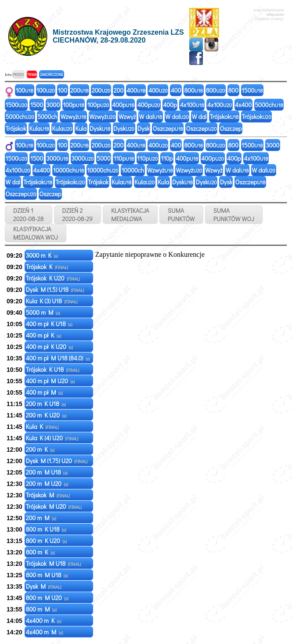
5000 (103, 158)
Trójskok (224, 117)
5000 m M (43, 312)
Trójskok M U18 (54, 563)
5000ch (269, 105)
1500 (252, 90)
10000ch (68, 170)
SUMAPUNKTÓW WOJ (234, 215)
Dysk (100, 128)
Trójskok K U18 (53, 369)
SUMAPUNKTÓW (181, 215)
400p (123, 105)
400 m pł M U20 (50, 381)
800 (194, 90)
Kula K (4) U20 (52, 438)
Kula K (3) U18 (52, 301)
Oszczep (168, 128)
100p (73, 105)
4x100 (192, 105)
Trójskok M (48, 495)
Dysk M (44, 586)
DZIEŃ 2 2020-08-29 (78, 215)
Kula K (42, 426)
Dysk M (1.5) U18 (55, 290)
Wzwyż (74, 117)
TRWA (32, 74)
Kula (39, 128)
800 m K (40, 552)
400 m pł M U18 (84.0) (58, 358)
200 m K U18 (46, 404)
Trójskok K (47, 267)
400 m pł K (43, 335)
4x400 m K (44, 621)
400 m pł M (44, 392)
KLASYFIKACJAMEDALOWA (130, 215)
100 (25, 90)
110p (124, 158)
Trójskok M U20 (54, 506)
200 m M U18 (47, 472)
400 (136, 90)
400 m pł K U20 (49, 347)
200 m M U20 (47, 484)
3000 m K (42, 255)
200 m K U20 (46, 415)
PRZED (18, 74)
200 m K (40, 449)
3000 (53, 105)
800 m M (41, 609)
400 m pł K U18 (49, 324)
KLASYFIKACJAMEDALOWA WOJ (36, 233)
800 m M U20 (47, 598)
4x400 (243, 105)
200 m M (41, 518)
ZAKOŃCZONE (52, 74)
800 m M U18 (47, 575)
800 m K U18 (46, 529)
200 (79, 90)
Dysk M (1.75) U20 (57, 461)
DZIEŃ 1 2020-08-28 (29, 215)
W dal (151, 117)
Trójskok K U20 (53, 278)
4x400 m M (45, 632)
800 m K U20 (46, 541)
